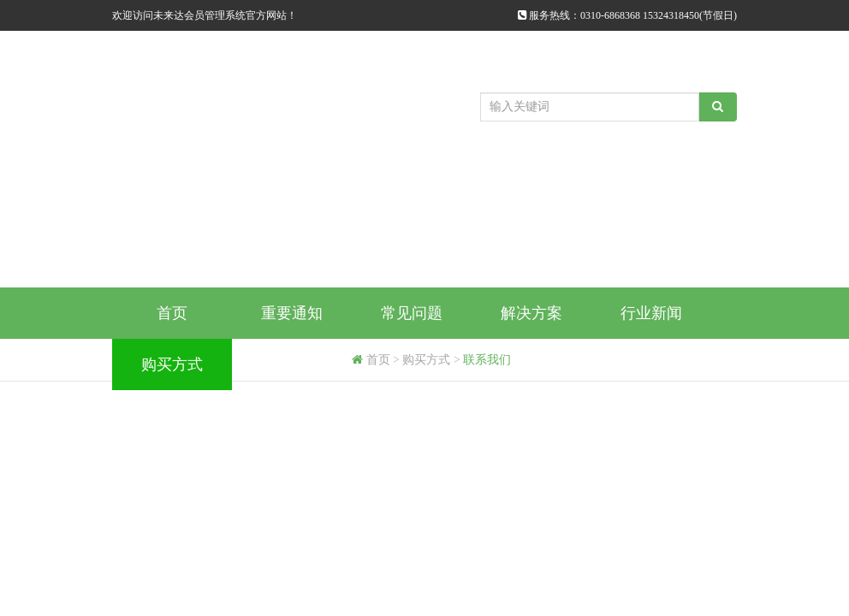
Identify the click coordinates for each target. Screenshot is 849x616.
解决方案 (531, 313)
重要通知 (292, 313)
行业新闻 (651, 313)
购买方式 (172, 364)
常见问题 (412, 313)
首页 (172, 313)
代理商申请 (292, 364)
